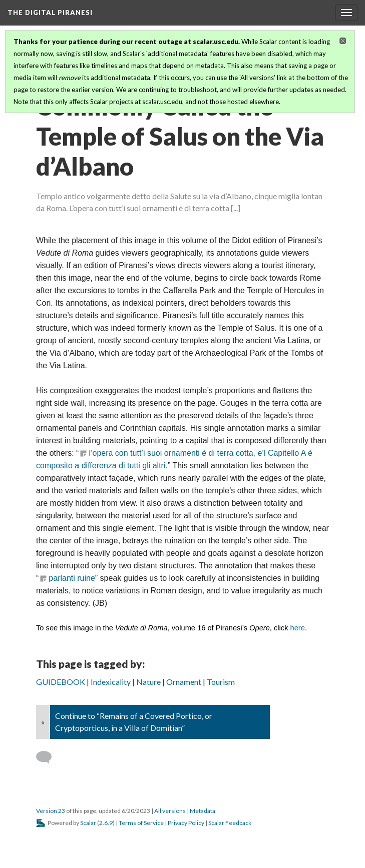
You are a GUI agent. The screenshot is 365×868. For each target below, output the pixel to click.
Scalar (88, 823)
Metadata (203, 811)
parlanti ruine (72, 578)
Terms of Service (141, 823)
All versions (170, 811)
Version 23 (51, 811)
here (298, 628)
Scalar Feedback (230, 823)
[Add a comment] (48, 757)
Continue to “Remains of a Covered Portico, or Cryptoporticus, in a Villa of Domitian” (134, 722)
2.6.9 (106, 823)
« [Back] (43, 722)
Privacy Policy (186, 823)
